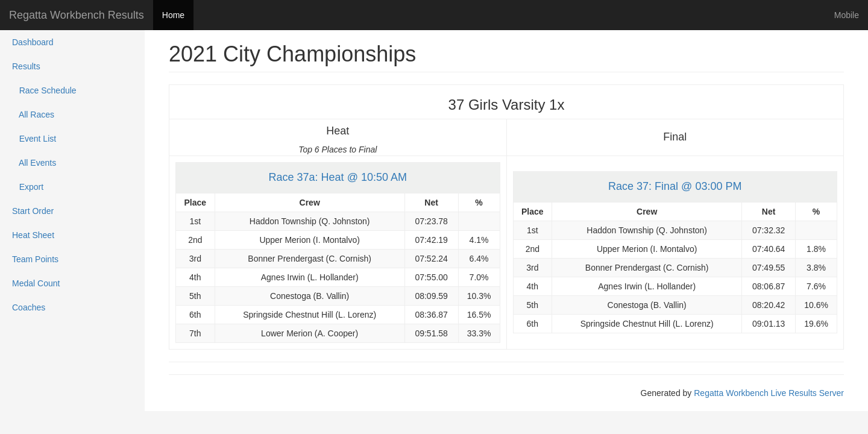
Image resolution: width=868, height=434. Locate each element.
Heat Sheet (33, 235)
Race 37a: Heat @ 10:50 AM (338, 177)
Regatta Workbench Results (77, 15)
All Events (34, 163)
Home (173, 15)
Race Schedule (44, 90)
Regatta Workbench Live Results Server (769, 393)
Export (28, 187)
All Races (33, 115)
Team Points (35, 259)
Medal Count (36, 283)
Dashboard (33, 42)
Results (26, 66)
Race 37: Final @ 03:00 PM (675, 186)
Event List (34, 139)
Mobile (847, 15)
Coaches (29, 307)
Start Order (33, 211)
